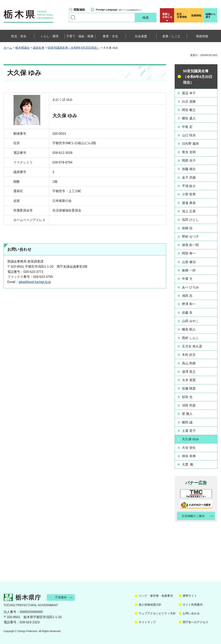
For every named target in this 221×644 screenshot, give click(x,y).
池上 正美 (189, 211)
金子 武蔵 (189, 177)
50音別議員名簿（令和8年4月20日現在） (74, 48)
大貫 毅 (188, 464)
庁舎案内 (61, 596)
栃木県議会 (22, 48)
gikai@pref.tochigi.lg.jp (35, 282)
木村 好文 (189, 354)
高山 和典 (189, 362)
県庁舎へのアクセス (196, 621)
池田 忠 (187, 295)
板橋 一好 (189, 270)
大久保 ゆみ (190, 438)
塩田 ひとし (190, 219)
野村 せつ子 (190, 236)
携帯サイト (190, 595)
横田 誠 (187, 421)
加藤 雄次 (189, 169)
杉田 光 (187, 396)
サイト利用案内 (193, 604)
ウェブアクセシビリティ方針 (157, 613)
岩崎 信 (187, 228)
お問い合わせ (191, 613)
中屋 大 (187, 278)
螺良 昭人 (189, 329)
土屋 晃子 (189, 430)
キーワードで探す (73, 17)
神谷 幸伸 (189, 455)
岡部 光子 (189, 160)
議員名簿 (38, 48)
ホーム (8, 48)
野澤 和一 (189, 304)
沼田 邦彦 (189, 405)
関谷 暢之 (189, 110)
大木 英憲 (189, 379)
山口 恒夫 (189, 135)
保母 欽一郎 (190, 245)
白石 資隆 (189, 102)
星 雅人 (187, 413)
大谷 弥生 (189, 447)
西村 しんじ (190, 337)
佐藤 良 (187, 312)
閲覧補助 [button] (79, 10)
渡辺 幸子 (189, 93)
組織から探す (211, 16)
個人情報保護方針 (150, 604)
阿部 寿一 (189, 253)
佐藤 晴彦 (189, 388)
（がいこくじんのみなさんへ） (119, 10)
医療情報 (196, 16)
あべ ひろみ (190, 287)
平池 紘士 (189, 186)
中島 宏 (187, 127)
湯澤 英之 (189, 371)
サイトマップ (147, 621)
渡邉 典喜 (189, 203)
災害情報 (182, 16)
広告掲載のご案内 (193, 515)
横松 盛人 (189, 118)
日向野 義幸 (190, 143)
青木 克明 (189, 152)
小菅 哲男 (189, 194)
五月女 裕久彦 (192, 346)
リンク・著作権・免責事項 (156, 595)
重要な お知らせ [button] (167, 16)
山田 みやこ (190, 320)
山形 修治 (189, 261)
